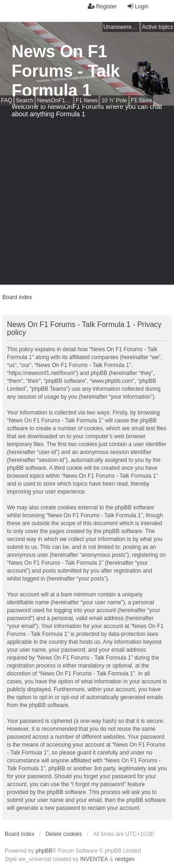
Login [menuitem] (138, 6)
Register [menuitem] (102, 6)
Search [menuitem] (25, 100)
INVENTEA (94, 859)
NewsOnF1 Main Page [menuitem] (55, 100)
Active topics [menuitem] (158, 27)
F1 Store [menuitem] (142, 100)
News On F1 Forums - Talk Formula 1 (66, 71)
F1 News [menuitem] (87, 100)
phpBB (44, 851)
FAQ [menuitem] (6, 100)
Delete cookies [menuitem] (64, 834)
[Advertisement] (87, 197)
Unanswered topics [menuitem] (121, 27)
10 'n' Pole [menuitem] (114, 100)
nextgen (125, 859)
